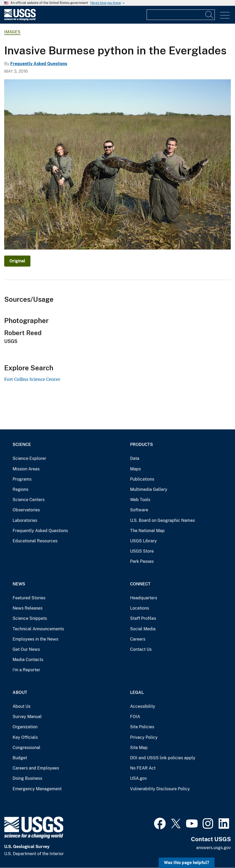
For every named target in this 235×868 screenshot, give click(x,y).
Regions (20, 489)
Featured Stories (29, 598)
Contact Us (141, 649)
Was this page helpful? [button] (187, 863)
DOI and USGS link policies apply (163, 758)
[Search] (210, 15)
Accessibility (143, 706)
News (19, 584)
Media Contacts (28, 660)
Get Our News (26, 649)
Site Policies (142, 727)
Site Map (139, 748)
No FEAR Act (143, 768)
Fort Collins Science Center (32, 379)
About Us (22, 706)
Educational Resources (35, 541)
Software (139, 510)
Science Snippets (30, 618)
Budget (20, 758)
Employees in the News (35, 639)
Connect (140, 584)
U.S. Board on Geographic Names (162, 520)
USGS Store (142, 551)
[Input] (181, 15)
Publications (142, 479)
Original (17, 261)
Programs (22, 479)
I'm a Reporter (26, 670)
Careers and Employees (36, 768)
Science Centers (29, 500)
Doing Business (27, 778)
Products (141, 445)
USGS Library (143, 541)
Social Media (143, 629)
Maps (135, 469)
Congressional (26, 748)
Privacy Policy (144, 737)
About (20, 692)
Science (22, 445)
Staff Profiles (143, 618)
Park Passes (142, 561)
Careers (138, 639)
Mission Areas (26, 469)
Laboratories (25, 520)
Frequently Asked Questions (39, 64)
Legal (137, 692)
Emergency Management (37, 789)
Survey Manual (27, 717)
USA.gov (138, 778)
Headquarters (144, 598)
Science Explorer (29, 458)
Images (12, 32)
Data (135, 458)
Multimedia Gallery (149, 489)
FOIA (135, 717)
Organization (25, 727)
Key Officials (25, 737)
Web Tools (140, 500)
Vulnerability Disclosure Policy (160, 789)
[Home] (20, 19)
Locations (140, 608)
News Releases (28, 608)
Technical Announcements (38, 629)
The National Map (147, 531)
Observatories (26, 510)
